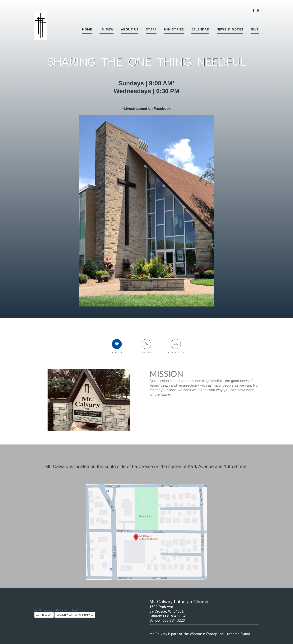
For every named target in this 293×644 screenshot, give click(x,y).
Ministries (174, 29)
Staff (151, 29)
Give (255, 29)
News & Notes (230, 29)
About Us (130, 29)
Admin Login (44, 615)
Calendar (200, 29)
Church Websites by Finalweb (75, 615)
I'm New (107, 29)
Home (87, 29)
